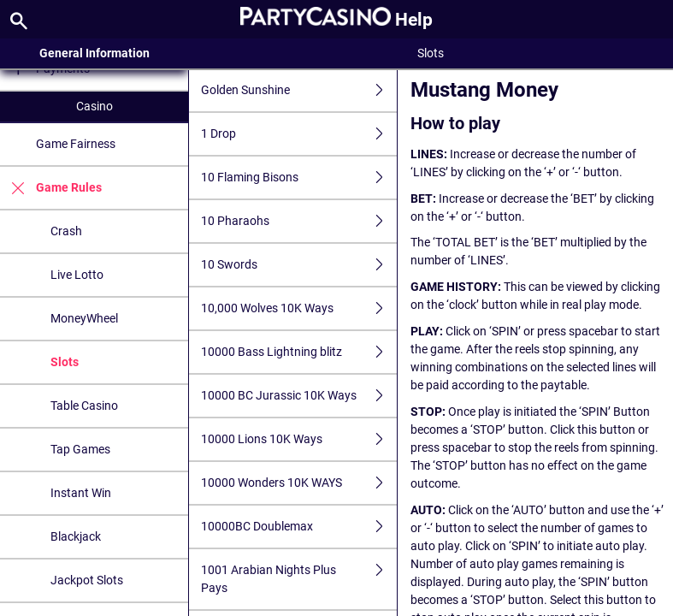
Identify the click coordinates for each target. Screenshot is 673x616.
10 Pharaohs (298, 221)
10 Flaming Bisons (298, 178)
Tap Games (80, 449)
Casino (94, 106)
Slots (65, 362)
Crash (66, 231)
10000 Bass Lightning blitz (298, 352)
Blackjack (76, 536)
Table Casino (84, 406)
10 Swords (298, 265)
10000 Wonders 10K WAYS (298, 483)
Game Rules (51, 188)
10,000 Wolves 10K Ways (298, 308)
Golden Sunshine (298, 90)
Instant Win (81, 493)
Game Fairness (76, 144)
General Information (94, 53)
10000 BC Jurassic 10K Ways (298, 396)
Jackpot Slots (87, 580)
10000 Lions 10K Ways (298, 439)
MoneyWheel (84, 318)
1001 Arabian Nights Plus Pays (298, 579)
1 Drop (298, 134)
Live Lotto (77, 275)
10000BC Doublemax (298, 527)
